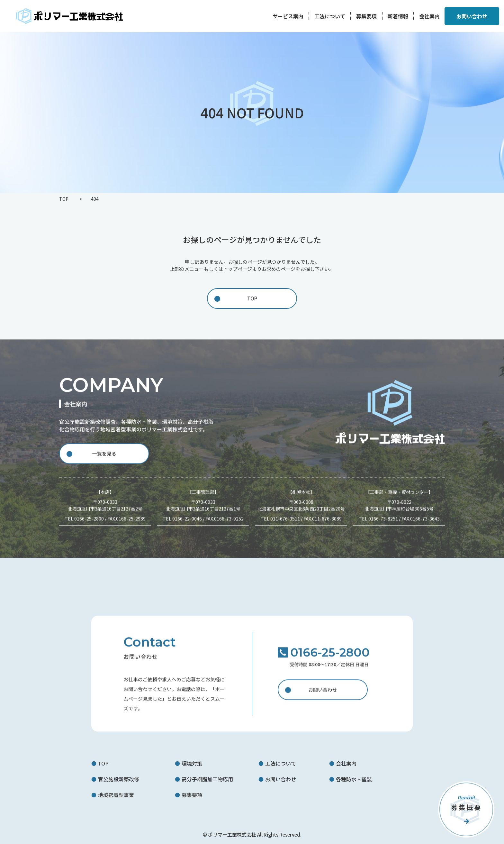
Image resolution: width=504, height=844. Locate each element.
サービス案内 (288, 16)
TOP (252, 298)
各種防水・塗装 (354, 779)
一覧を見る (104, 458)
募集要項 (366, 16)
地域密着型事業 (116, 795)
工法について (330, 16)
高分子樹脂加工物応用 (207, 779)
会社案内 (429, 16)
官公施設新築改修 (119, 779)
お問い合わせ (323, 694)
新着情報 (398, 16)
